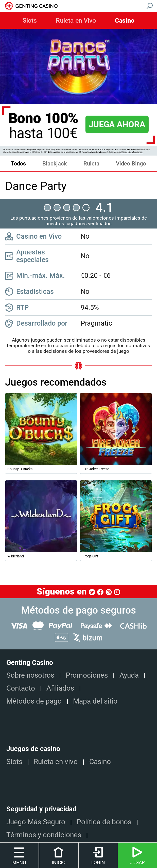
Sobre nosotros (30, 675)
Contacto (21, 688)
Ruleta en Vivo (76, 21)
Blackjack (55, 163)
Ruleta (91, 163)
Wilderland (16, 556)
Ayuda (129, 675)
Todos (18, 163)
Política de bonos (104, 822)
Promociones (87, 675)
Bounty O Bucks (20, 469)
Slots (30, 21)
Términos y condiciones (44, 835)
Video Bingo (131, 163)
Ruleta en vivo (56, 762)
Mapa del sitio (95, 701)
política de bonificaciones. (131, 152)
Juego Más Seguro (36, 822)
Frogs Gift (90, 556)
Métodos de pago (34, 701)
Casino (125, 21)
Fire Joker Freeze (96, 469)
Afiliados (60, 688)
